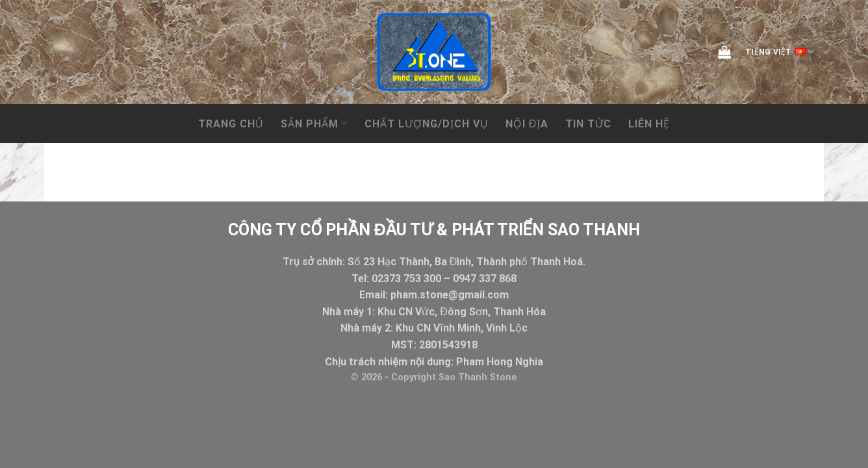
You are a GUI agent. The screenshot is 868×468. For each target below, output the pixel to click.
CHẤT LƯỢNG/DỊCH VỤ (427, 124)
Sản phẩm (314, 123)
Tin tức (588, 124)
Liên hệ (649, 124)
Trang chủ (231, 124)
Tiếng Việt (780, 52)
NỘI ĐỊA (527, 124)
